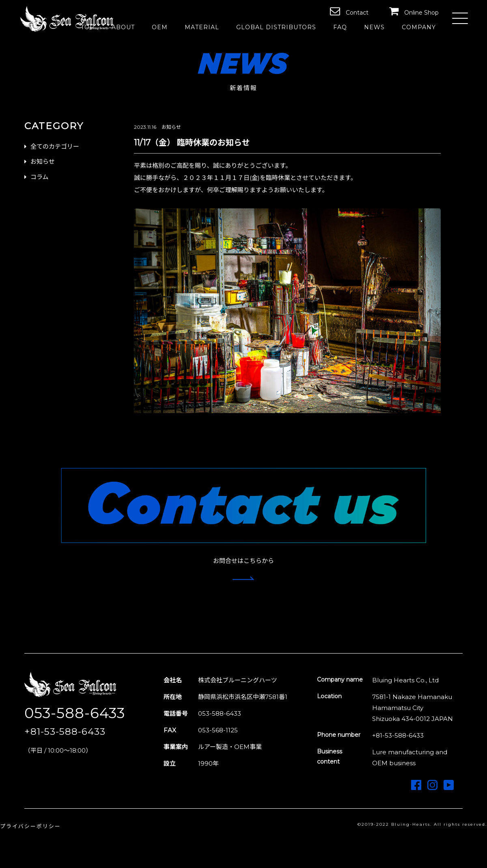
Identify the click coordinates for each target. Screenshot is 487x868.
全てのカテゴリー (55, 146)
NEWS (374, 27)
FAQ (340, 27)
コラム (40, 177)
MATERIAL (202, 27)
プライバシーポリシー (30, 826)
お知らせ (43, 161)
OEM (160, 27)
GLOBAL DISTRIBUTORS (276, 27)
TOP (88, 27)
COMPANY (419, 27)
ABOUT (123, 27)
